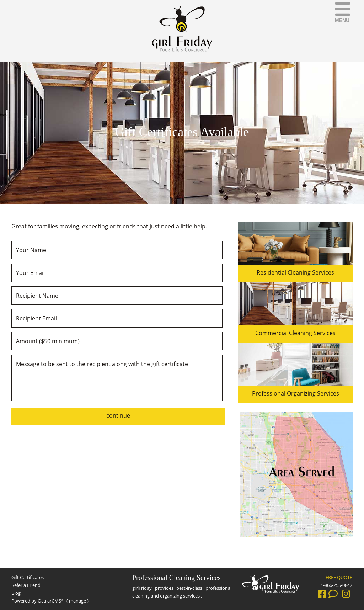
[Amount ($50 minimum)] (117, 341)
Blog (16, 593)
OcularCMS (50, 601)
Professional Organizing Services (296, 393)
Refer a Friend (26, 585)
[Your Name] (117, 250)
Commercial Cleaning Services (295, 333)
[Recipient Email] (117, 318)
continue (118, 415)
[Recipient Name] (117, 296)
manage (77, 601)
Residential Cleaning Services (295, 272)
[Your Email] (117, 273)
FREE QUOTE (339, 577)
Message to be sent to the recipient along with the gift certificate (117, 378)
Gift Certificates (28, 577)
